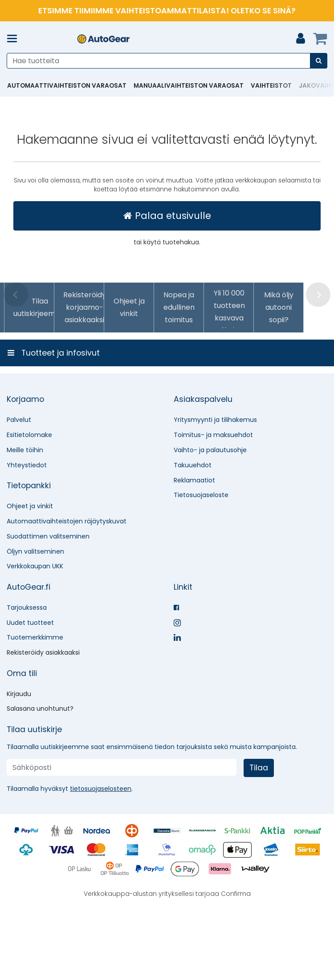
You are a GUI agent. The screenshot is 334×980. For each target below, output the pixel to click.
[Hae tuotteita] (167, 61)
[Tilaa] (259, 835)
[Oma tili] (301, 39)
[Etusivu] (103, 39)
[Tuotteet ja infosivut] (15, 39)
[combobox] (167, 61)
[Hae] (319, 61)
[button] (101, 856)
